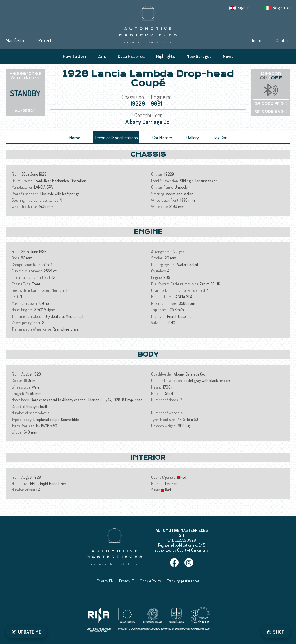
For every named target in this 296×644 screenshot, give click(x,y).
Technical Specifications (116, 138)
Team (256, 40)
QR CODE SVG (271, 112)
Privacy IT (127, 581)
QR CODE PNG (271, 103)
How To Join (74, 56)
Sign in (244, 7)
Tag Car (220, 138)
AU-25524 (25, 111)
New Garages (199, 56)
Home (75, 138)
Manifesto (15, 40)
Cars (102, 56)
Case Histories (131, 56)
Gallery (193, 138)
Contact (283, 40)
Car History (162, 138)
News (228, 56)
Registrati (281, 7)
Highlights (165, 56)
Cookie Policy (150, 581)
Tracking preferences (183, 581)
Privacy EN (105, 581)
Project (45, 40)
